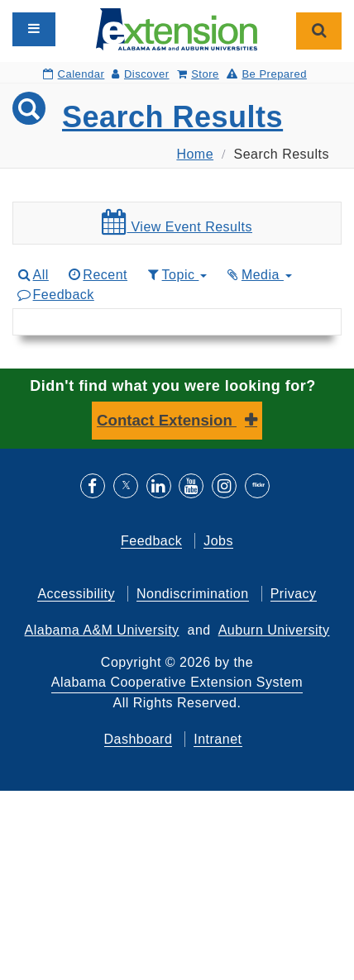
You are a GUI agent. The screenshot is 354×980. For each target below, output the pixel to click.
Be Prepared (267, 74)
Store (198, 74)
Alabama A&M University (102, 630)
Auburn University (274, 630)
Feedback (55, 295)
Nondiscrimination (193, 594)
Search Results (172, 117)
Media (258, 275)
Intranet (218, 739)
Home (195, 154)
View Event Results (177, 222)
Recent (97, 275)
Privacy (294, 594)
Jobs (218, 541)
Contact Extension (167, 420)
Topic (176, 275)
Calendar (74, 74)
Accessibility (76, 594)
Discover (140, 74)
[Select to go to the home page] (177, 29)
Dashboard (139, 739)
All (32, 275)
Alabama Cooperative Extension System (177, 682)
